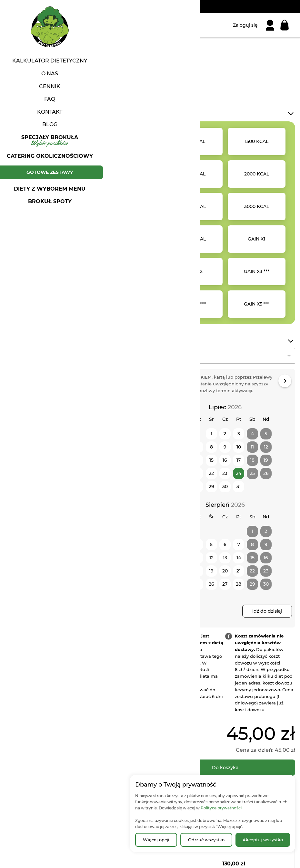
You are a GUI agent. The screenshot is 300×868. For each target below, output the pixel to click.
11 (198, 558)
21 (198, 473)
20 (184, 473)
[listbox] (225, 223)
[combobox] (225, 356)
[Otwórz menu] (11, 25)
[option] (194, 142)
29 (211, 486)
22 (211, 473)
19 (211, 571)
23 (225, 473)
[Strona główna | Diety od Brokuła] (27, 25)
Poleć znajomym (102, 353)
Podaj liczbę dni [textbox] (179, 356)
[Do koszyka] (225, 768)
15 (211, 460)
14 (198, 460)
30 (225, 486)
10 (239, 447)
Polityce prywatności (221, 808)
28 (198, 486)
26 (211, 584)
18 (198, 571)
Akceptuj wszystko (263, 840)
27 (184, 486)
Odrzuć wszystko (206, 840)
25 (198, 584)
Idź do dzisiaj (267, 611)
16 (225, 460)
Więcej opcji (156, 840)
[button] (35, 289)
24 (239, 473)
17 (239, 460)
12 (211, 558)
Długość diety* (176, 341)
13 (184, 460)
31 (239, 486)
